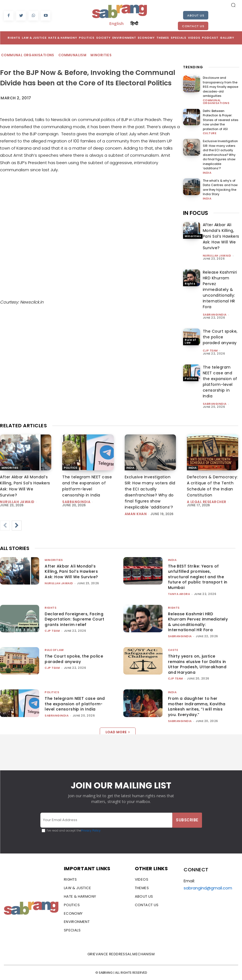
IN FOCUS (196, 213)
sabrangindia (215, 315)
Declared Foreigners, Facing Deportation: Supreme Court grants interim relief (74, 619)
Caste (173, 650)
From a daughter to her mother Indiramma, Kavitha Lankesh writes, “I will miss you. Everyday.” (197, 707)
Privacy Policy (91, 831)
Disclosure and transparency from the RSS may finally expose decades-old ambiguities (220, 87)
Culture (210, 133)
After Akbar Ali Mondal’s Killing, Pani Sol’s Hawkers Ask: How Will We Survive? (221, 236)
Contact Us (193, 26)
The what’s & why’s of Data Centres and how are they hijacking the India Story (220, 187)
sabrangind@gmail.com (208, 888)
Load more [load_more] (118, 732)
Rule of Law (190, 341)
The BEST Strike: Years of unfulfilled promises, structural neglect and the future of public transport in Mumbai (198, 577)
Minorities (101, 55)
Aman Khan (136, 514)
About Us (196, 15)
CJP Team (210, 351)
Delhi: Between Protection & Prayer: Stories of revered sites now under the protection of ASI (221, 120)
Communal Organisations (28, 55)
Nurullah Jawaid (217, 256)
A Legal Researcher (207, 502)
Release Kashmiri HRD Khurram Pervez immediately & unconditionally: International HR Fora (220, 290)
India (207, 173)
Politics (191, 379)
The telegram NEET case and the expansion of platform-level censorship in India (87, 486)
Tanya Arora (179, 594)
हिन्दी (134, 23)
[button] (233, 5)
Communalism (73, 55)
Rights (190, 284)
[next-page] (17, 526)
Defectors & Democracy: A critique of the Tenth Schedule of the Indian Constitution (212, 486)
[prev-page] (5, 526)
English (116, 23)
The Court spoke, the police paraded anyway (220, 337)
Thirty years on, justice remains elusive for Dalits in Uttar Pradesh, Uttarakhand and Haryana (197, 664)
